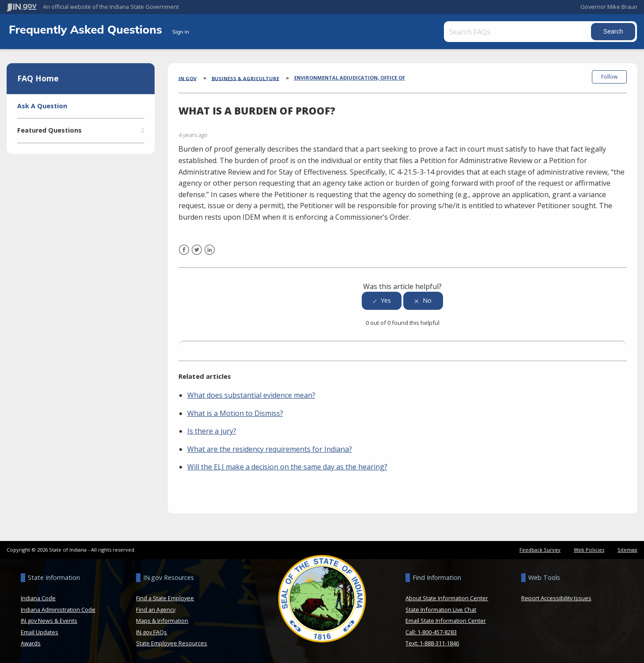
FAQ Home (38, 78)
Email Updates (40, 632)
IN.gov (188, 78)
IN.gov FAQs (152, 632)
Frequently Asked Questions (87, 29)
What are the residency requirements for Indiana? (270, 449)
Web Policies (589, 549)
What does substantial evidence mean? (251, 395)
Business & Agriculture (245, 78)
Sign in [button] (181, 32)
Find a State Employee (165, 598)
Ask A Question (42, 106)
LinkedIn (210, 255)
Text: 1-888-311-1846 (432, 643)
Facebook (184, 255)
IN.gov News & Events (49, 620)
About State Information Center (447, 598)
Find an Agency (156, 609)
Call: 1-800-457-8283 (431, 632)
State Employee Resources (172, 643)
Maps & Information (162, 620)
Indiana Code (38, 598)
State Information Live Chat (441, 609)
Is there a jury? (212, 431)
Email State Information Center (446, 620)
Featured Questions (49, 130)
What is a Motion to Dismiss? (235, 413)
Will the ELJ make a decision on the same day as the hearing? (287, 467)
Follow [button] (609, 77)
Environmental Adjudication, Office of (350, 78)
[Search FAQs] (518, 32)
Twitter (197, 255)
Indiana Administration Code (58, 609)
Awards (31, 643)
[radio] (382, 300)
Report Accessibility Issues (556, 598)
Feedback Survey (540, 549)
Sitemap (627, 549)
